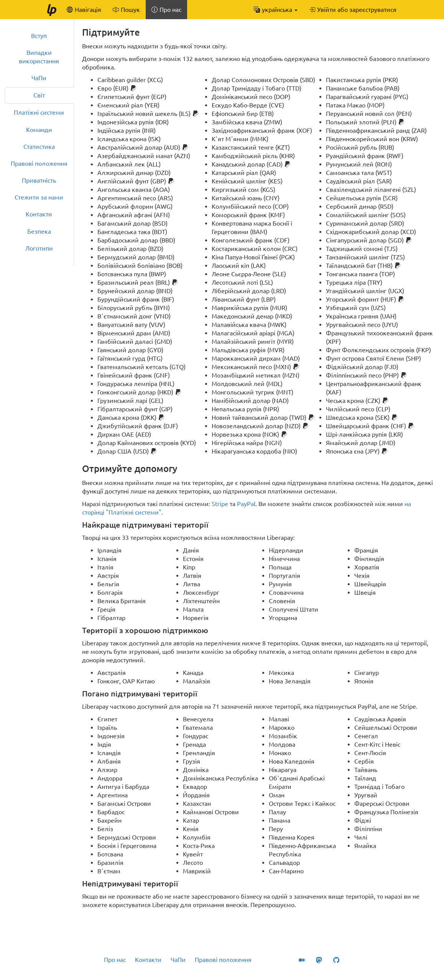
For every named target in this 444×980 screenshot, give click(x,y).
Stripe (220, 504)
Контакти (39, 214)
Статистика (39, 147)
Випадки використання (39, 57)
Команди (39, 130)
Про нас (115, 960)
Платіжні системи (39, 112)
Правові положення (39, 163)
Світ (39, 95)
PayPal (246, 504)
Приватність (39, 180)
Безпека (39, 231)
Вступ (39, 36)
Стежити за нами (39, 197)
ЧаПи (39, 78)
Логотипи (39, 248)
